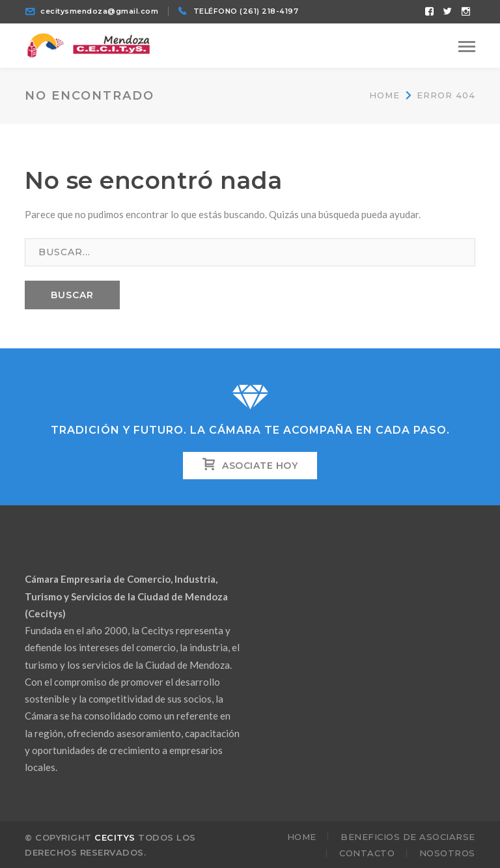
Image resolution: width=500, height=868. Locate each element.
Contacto (367, 853)
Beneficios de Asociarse (408, 837)
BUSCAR (72, 295)
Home (384, 95)
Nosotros (447, 853)
